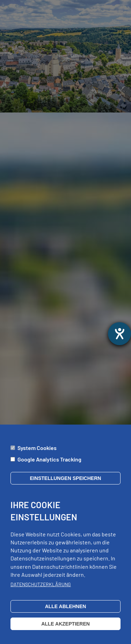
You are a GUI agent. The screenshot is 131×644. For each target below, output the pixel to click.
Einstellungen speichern (66, 486)
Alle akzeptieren (65, 631)
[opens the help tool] (119, 334)
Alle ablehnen (66, 614)
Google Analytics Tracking (49, 467)
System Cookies (37, 455)
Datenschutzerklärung (41, 592)
